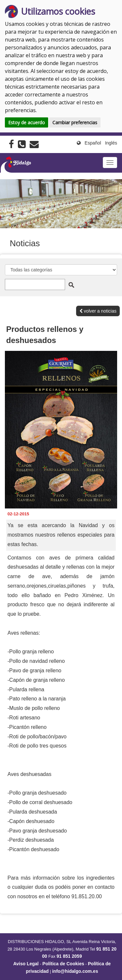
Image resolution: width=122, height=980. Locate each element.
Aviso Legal (26, 964)
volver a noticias (98, 311)
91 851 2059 (69, 956)
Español (93, 143)
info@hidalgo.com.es (75, 971)
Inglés (111, 143)
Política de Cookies (63, 964)
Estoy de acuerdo (27, 122)
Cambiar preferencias (75, 122)
